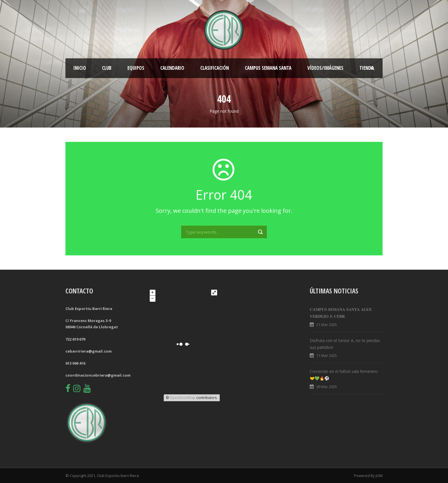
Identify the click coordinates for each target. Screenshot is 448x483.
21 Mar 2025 (327, 325)
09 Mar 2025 (327, 387)
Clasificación (215, 68)
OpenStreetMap (183, 398)
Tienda (367, 68)
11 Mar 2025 (327, 355)
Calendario (172, 68)
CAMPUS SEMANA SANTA (268, 68)
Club (107, 68)
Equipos (136, 68)
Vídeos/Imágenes (325, 68)
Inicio (80, 68)
